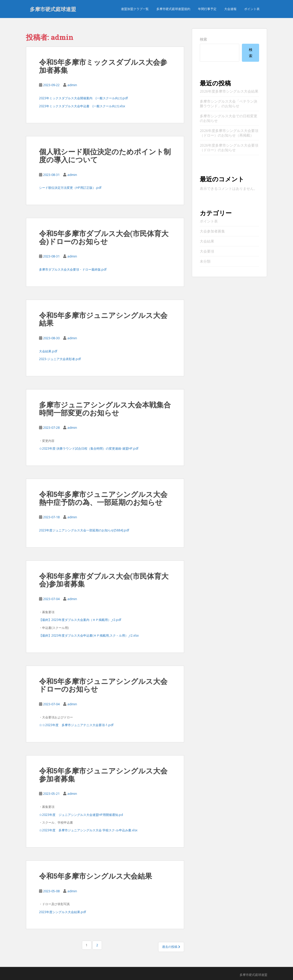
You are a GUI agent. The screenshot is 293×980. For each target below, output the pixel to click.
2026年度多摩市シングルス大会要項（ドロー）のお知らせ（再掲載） (229, 133)
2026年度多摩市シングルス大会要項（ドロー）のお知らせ (229, 148)
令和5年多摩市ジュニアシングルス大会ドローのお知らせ (103, 685)
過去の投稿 (171, 947)
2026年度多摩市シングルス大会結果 (229, 91)
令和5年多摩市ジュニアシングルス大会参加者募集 (103, 775)
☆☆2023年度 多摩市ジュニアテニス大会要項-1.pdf (76, 725)
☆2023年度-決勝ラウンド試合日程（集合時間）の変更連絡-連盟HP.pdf (89, 448)
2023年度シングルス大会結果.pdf (63, 912)
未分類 (205, 261)
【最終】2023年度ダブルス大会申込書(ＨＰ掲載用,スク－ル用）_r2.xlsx (89, 635)
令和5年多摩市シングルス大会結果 (96, 876)
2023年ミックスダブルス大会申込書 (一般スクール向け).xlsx (82, 106)
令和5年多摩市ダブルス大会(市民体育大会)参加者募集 (104, 580)
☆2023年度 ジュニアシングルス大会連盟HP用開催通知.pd (81, 815)
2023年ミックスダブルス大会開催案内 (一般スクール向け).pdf (83, 98)
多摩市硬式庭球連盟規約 (173, 9)
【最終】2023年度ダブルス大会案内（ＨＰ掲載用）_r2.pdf (80, 620)
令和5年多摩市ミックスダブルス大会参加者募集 (103, 66)
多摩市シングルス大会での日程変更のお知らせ (229, 118)
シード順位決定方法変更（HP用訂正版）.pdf (70, 188)
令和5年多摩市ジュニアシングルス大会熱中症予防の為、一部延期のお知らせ (103, 498)
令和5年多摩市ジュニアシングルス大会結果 (103, 319)
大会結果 (207, 241)
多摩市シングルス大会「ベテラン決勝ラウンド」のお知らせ (229, 104)
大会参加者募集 (212, 231)
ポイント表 (252, 9)
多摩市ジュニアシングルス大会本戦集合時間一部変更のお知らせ (105, 409)
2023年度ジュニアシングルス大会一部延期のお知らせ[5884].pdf (84, 530)
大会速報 (230, 9)
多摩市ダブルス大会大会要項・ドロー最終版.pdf (73, 269)
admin (72, 85)
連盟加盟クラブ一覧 (135, 9)
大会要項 (207, 251)
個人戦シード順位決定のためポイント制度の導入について (105, 156)
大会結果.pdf (48, 351)
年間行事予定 (207, 9)
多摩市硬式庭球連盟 (53, 9)
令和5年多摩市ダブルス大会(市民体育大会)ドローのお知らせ (104, 237)
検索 (203, 39)
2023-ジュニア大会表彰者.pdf (60, 359)
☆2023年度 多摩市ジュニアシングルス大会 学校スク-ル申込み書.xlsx (88, 830)
